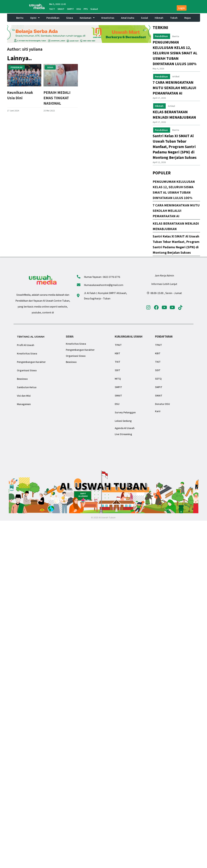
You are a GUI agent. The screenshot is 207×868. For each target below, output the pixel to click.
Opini (35, 18)
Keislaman (87, 18)
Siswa (70, 18)
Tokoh (174, 18)
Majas (188, 18)
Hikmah (159, 18)
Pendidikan (53, 18)
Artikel (176, 76)
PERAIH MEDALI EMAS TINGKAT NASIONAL (57, 98)
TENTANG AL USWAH (31, 337)
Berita (20, 18)
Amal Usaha (128, 18)
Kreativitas (108, 18)
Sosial (144, 18)
